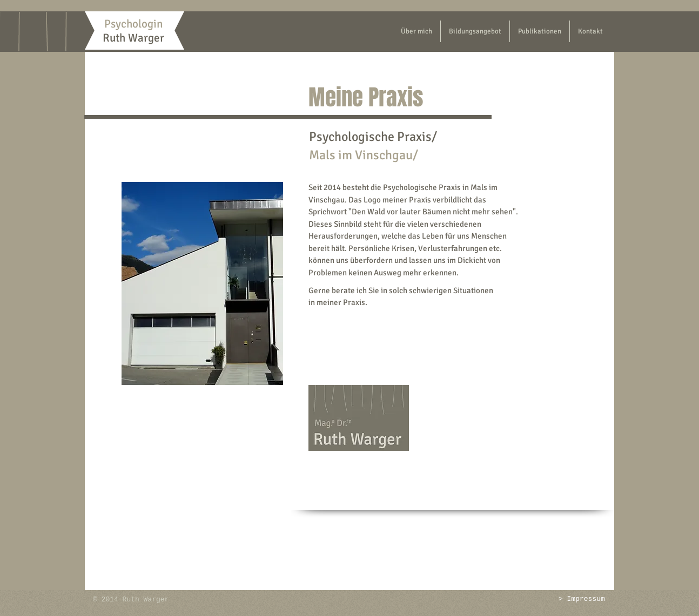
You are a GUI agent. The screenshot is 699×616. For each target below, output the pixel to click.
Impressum (586, 599)
